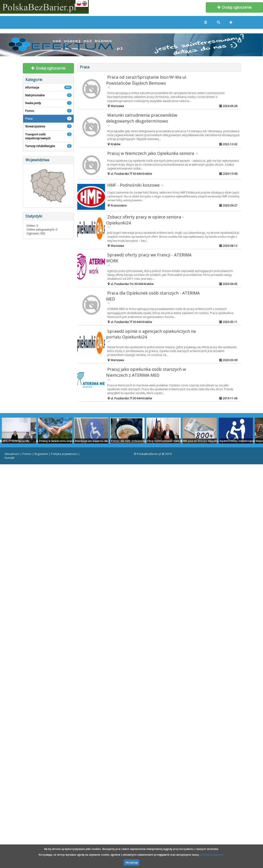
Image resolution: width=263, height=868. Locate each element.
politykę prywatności (212, 855)
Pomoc (27, 454)
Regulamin (41, 454)
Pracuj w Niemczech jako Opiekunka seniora (151, 153)
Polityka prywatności (64, 454)
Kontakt (9, 458)
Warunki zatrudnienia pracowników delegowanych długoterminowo (142, 118)
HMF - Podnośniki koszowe (133, 185)
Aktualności (12, 454)
